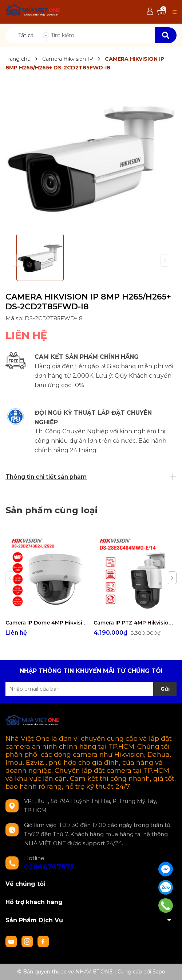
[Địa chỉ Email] (91, 689)
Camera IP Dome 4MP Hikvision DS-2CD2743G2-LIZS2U (47, 623)
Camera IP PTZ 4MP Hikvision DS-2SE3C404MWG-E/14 (135, 623)
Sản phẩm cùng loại (52, 510)
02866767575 (49, 867)
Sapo (159, 972)
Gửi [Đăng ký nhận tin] (165, 689)
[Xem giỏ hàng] (162, 12)
